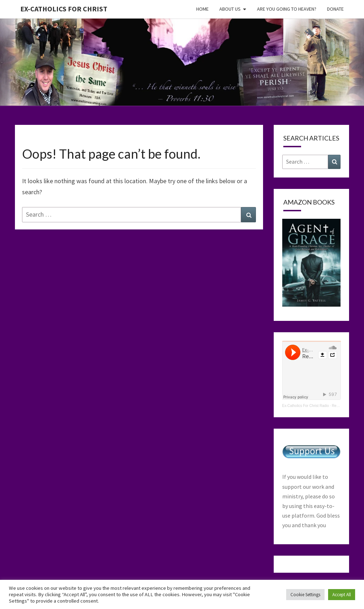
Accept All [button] (342, 595)
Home (202, 9)
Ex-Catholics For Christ (64, 9)
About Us (230, 9)
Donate (335, 9)
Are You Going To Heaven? (287, 9)
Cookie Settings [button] (305, 595)
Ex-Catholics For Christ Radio (306, 406)
